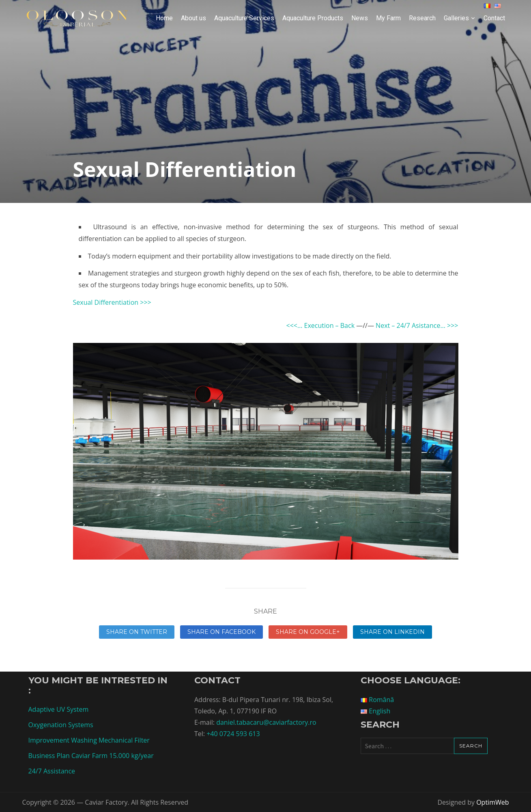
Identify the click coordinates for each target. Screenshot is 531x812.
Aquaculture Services (244, 18)
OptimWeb (492, 802)
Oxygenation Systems (61, 725)
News (360, 18)
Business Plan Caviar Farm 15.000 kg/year (91, 756)
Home (164, 18)
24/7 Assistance (52, 771)
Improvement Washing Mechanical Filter (89, 740)
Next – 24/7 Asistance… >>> (417, 325)
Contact (494, 18)
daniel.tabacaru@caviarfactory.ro (266, 722)
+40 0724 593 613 (233, 734)
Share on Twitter (137, 632)
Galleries (456, 18)
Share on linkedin (392, 632)
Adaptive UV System (59, 709)
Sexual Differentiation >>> (112, 302)
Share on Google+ (308, 632)
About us (193, 18)
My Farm (388, 18)
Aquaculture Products (313, 18)
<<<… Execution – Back (320, 325)
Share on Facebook (221, 632)
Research (422, 18)
